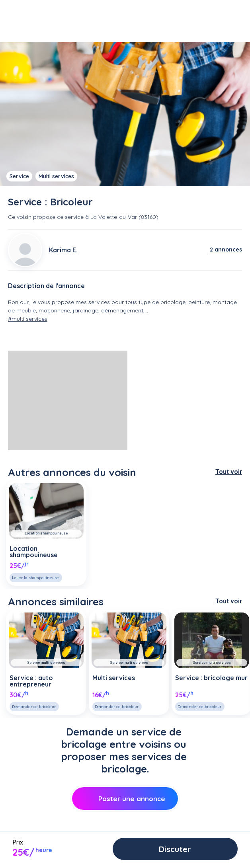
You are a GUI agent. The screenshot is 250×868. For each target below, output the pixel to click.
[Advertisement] (68, 400)
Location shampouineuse (46, 533)
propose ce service (58, 217)
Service (19, 176)
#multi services (28, 319)
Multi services (56, 176)
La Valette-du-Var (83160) (124, 217)
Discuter (175, 849)
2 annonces (226, 250)
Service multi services (46, 663)
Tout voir (229, 472)
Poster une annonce (125, 799)
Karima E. (63, 250)
